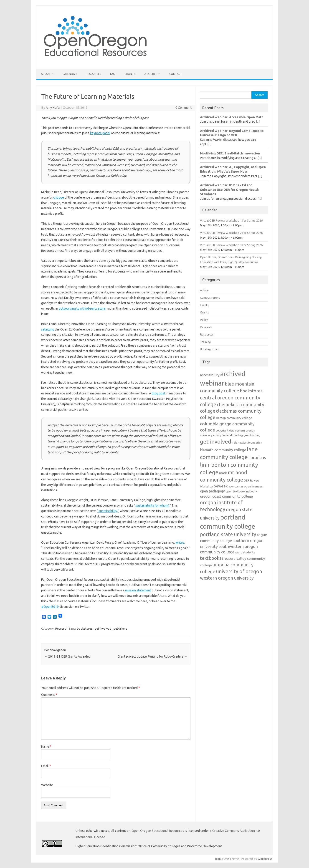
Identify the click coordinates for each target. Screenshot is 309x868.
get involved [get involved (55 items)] (216, 442)
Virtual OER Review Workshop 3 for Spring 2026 (231, 245)
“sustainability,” (108, 511)
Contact (176, 74)
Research (61, 628)
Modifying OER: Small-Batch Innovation (230, 153)
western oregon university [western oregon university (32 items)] (227, 578)
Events (204, 305)
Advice (204, 290)
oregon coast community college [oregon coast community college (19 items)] (226, 496)
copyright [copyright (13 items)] (222, 430)
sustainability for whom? (152, 505)
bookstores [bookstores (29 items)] (251, 391)
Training (205, 342)
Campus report (210, 298)
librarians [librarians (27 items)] (257, 458)
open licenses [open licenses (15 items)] (253, 486)
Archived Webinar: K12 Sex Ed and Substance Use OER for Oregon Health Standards (229, 190)
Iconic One (222, 859)
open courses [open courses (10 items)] (236, 487)
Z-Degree (151, 74)
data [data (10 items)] (232, 431)
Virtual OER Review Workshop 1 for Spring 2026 (231, 220)
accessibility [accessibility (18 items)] (210, 375)
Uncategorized (210, 349)
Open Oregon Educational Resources (158, 831)
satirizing (48, 329)
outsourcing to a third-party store (82, 308)
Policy (204, 320)
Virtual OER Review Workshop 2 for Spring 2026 (231, 233)
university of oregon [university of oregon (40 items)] (239, 571)
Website (47, 785)
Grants (130, 74)
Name (46, 747)
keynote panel (100, 133)
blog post (158, 393)
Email (46, 766)
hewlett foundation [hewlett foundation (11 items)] (250, 443)
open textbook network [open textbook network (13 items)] (241, 491)
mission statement (138, 590)
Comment (49, 695)
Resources (93, 74)
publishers (120, 628)
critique (59, 197)
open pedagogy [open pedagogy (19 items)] (212, 491)
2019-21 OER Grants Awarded (67, 656)
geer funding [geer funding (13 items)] (252, 435)
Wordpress (265, 859)
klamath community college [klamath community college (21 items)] (223, 450)
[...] (258, 121)
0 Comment (184, 108)
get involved (103, 628)
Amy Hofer (53, 108)
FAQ (113, 74)
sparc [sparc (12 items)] (239, 552)
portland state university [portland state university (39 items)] (228, 534)
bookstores (85, 628)
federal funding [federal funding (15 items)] (232, 435)
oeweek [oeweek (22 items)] (221, 486)
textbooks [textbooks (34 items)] (211, 558)
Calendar (70, 74)
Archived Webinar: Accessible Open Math (232, 117)
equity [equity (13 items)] (217, 435)
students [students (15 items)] (249, 552)
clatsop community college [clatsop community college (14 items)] (234, 418)
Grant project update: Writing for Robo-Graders (152, 656)
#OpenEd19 (50, 607)
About (46, 74)
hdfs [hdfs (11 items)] (234, 443)
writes (180, 542)
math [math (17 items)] (223, 473)
